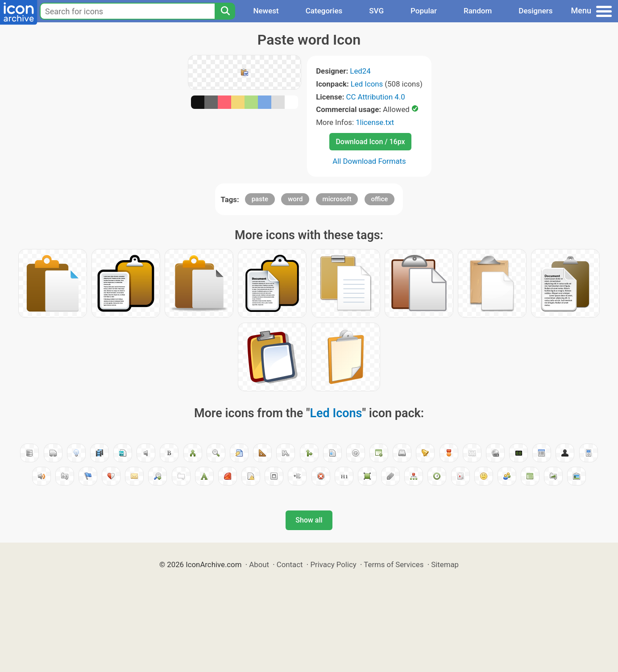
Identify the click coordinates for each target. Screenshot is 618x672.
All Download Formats (369, 161)
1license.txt (375, 122)
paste (260, 199)
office (380, 199)
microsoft (337, 199)
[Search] (225, 11)
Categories (324, 11)
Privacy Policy (333, 564)
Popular (424, 11)
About (259, 564)
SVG (376, 11)
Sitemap (445, 564)
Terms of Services (394, 564)
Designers (535, 11)
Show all (309, 520)
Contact (290, 564)
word (295, 199)
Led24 (360, 71)
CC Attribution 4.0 (376, 97)
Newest (266, 11)
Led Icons (367, 84)
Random (478, 11)
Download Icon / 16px (370, 142)
